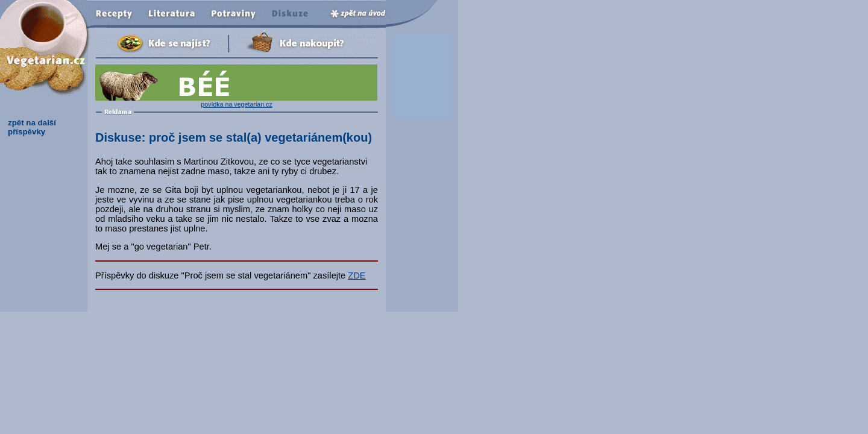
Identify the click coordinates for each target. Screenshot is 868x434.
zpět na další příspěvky (32, 127)
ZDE (357, 275)
